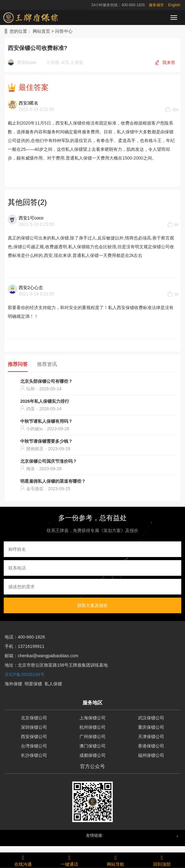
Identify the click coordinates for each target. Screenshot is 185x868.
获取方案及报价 (93, 605)
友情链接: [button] (95, 835)
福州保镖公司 (151, 755)
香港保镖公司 (151, 746)
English (174, 5)
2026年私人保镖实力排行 (45, 401)
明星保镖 (33, 684)
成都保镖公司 (93, 755)
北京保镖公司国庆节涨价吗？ (49, 461)
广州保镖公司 (93, 737)
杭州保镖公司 (93, 727)
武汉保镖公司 (151, 718)
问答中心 (64, 31)
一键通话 (70, 860)
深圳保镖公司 (34, 727)
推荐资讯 (47, 364)
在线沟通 (23, 860)
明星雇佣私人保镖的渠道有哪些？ (53, 481)
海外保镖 (13, 684)
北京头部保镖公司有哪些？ (46, 381)
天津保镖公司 (151, 737)
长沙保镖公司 (34, 755)
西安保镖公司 (34, 737)
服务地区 (93, 703)
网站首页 (41, 31)
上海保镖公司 (93, 718)
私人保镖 (53, 684)
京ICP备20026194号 (25, 674)
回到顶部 (162, 860)
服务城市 (156, 5)
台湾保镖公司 (34, 746)
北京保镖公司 (34, 718)
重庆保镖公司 (151, 727)
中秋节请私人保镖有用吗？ (46, 421)
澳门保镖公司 (93, 746)
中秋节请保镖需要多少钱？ (46, 441)
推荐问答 (18, 364)
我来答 (169, 62)
